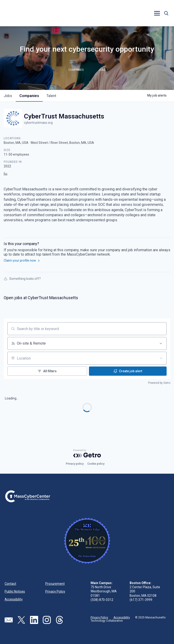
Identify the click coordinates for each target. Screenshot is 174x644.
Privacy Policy (55, 591)
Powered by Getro (159, 383)
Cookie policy (96, 464)
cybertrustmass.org (38, 123)
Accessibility (14, 599)
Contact (10, 584)
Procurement (55, 584)
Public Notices (15, 591)
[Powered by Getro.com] (87, 453)
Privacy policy (75, 464)
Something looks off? (22, 279)
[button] (157, 13)
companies (29, 96)
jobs (8, 96)
